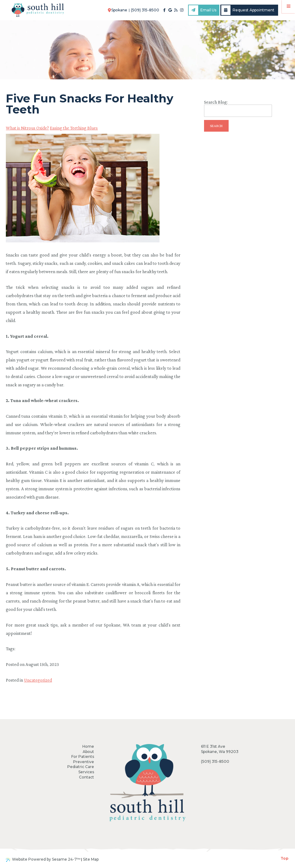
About (88, 752)
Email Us (203, 10)
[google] (170, 10)
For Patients (83, 757)
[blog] (176, 10)
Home (88, 746)
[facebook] (164, 10)
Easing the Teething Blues (74, 128)
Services (86, 772)
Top (285, 858)
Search (216, 126)
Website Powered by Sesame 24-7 (43, 859)
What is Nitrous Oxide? (27, 128)
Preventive (84, 762)
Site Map (91, 859)
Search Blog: (216, 102)
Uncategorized (38, 680)
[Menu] (288, 7)
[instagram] (182, 10)
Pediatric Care (81, 767)
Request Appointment (248, 10)
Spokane (118, 10)
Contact (87, 777)
